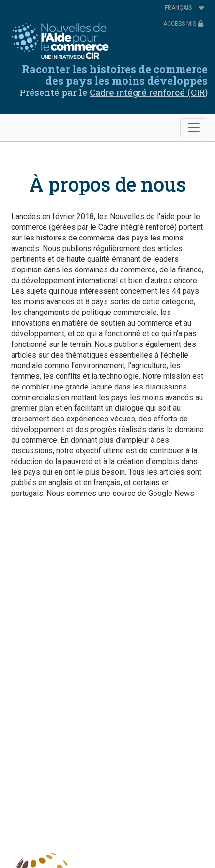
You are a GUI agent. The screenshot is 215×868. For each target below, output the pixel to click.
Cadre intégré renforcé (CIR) (149, 93)
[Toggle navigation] (194, 128)
